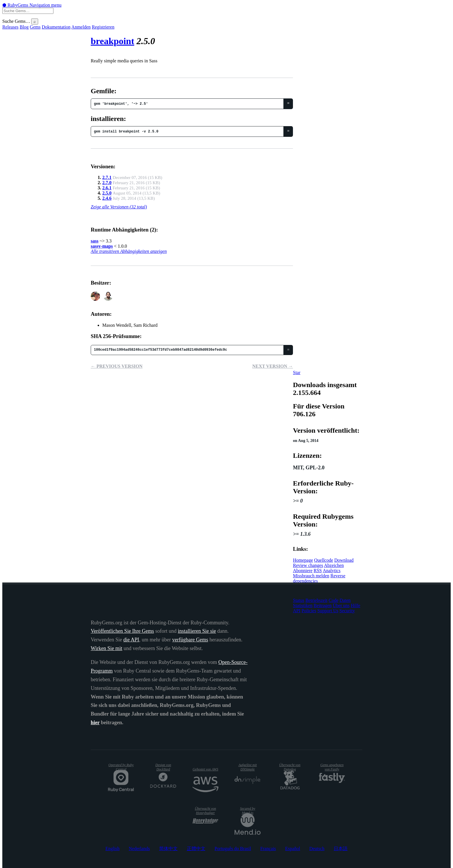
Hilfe (355, 605)
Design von (163, 767)
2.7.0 (107, 183)
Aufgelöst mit (248, 767)
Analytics (332, 571)
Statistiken (303, 605)
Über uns (341, 605)
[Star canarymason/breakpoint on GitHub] (297, 373)
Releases (10, 27)
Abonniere (303, 571)
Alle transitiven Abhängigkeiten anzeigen (129, 251)
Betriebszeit (316, 600)
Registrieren (103, 27)
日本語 (341, 849)
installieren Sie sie (197, 631)
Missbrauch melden (311, 576)
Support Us (328, 611)
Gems (35, 27)
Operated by (121, 767)
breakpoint (113, 41)
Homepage (303, 560)
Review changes (308, 565)
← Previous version (117, 366)
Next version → (273, 366)
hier (95, 723)
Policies (309, 611)
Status (299, 600)
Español (293, 849)
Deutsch (317, 849)
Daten (345, 600)
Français (268, 849)
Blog (24, 27)
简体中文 (168, 849)
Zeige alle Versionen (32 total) (119, 207)
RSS (318, 571)
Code (334, 600)
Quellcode (324, 560)
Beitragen (323, 605)
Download (344, 560)
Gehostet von (206, 769)
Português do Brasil (233, 849)
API (297, 611)
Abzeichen (334, 565)
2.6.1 (107, 188)
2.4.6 (107, 198)
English (113, 849)
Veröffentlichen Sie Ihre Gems (122, 631)
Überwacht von (290, 767)
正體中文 (196, 849)
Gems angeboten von (332, 767)
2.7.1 (107, 177)
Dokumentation (56, 27)
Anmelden (81, 27)
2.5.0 (107, 193)
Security (347, 611)
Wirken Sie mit (106, 648)
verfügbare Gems (190, 640)
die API (131, 640)
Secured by (248, 811)
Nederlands (139, 849)
